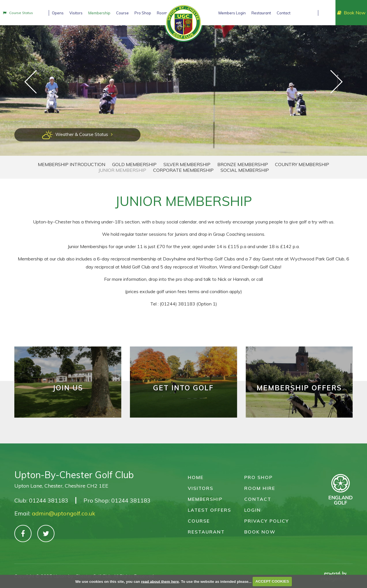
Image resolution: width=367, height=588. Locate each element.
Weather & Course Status (77, 134)
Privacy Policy (267, 521)
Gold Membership (134, 164)
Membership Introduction (72, 164)
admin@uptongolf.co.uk (64, 513)
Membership (205, 499)
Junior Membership (122, 170)
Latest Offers (209, 510)
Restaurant (206, 532)
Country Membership (302, 164)
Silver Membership (187, 164)
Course (199, 521)
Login (253, 510)
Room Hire (260, 488)
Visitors (201, 488)
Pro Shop (258, 477)
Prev (31, 82)
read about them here (160, 581)
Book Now (351, 13)
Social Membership (245, 170)
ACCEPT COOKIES (272, 581)
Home (196, 477)
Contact (258, 499)
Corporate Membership (183, 170)
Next (336, 82)
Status (18, 13)
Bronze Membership (243, 164)
